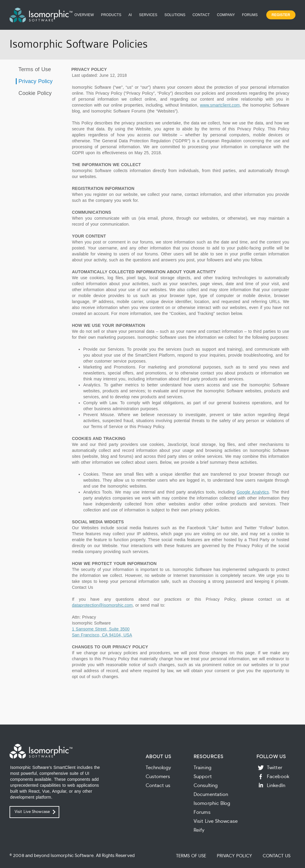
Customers (158, 777)
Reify (199, 830)
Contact (201, 15)
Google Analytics (253, 492)
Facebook (278, 777)
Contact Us (277, 856)
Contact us (158, 786)
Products (111, 15)
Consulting (206, 786)
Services (148, 15)
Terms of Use (34, 69)
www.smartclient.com (220, 105)
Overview (84, 15)
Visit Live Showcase (32, 812)
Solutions (175, 15)
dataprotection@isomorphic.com (102, 605)
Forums (250, 15)
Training (203, 768)
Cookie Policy (34, 93)
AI (130, 15)
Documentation (211, 794)
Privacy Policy (35, 81)
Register (281, 15)
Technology (158, 768)
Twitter (275, 768)
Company (226, 15)
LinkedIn (276, 786)
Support (203, 777)
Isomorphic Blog (212, 803)
